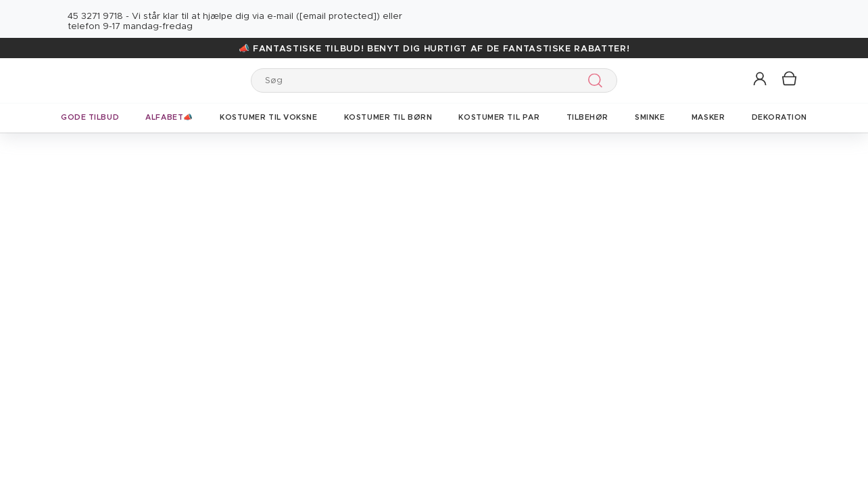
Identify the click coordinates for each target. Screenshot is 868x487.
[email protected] (338, 17)
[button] (761, 79)
